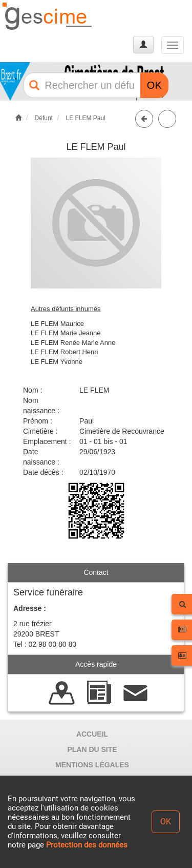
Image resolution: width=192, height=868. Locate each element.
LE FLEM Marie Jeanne (66, 333)
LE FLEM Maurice (57, 324)
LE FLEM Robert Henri (65, 352)
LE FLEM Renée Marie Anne (73, 343)
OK (154, 85)
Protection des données (87, 845)
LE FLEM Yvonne (57, 362)
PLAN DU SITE (92, 749)
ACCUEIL (92, 734)
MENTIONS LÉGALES (92, 765)
